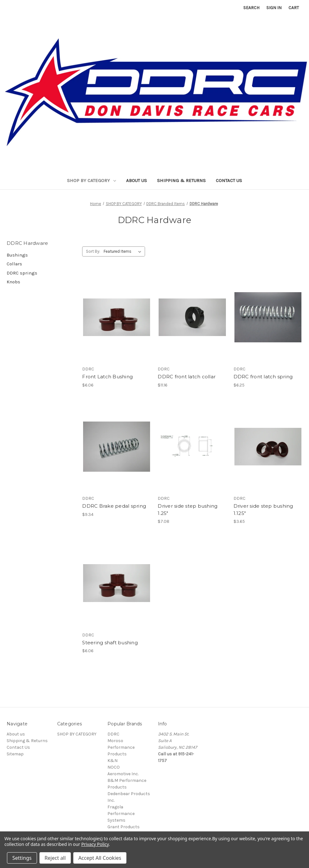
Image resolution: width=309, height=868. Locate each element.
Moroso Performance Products (121, 747)
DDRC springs (22, 273)
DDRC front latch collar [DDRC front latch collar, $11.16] (187, 377)
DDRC (113, 734)
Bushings (17, 255)
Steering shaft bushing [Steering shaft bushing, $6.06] (110, 643)
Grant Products (124, 827)
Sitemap (15, 754)
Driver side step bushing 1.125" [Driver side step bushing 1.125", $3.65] (263, 510)
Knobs (13, 282)
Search (251, 8)
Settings (22, 858)
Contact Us (229, 180)
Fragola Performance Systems (121, 814)
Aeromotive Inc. (123, 774)
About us (136, 180)
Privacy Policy (95, 844)
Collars (14, 264)
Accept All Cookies (100, 858)
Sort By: (93, 251)
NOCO (114, 767)
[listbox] (124, 251)
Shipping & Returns (181, 180)
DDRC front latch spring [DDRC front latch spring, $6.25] (263, 377)
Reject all (55, 858)
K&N (112, 761)
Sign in (274, 8)
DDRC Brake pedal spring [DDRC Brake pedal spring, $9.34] (114, 506)
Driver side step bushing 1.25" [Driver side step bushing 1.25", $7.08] (188, 510)
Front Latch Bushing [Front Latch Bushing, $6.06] (107, 377)
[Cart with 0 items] (294, 8)
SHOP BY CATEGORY (91, 180)
